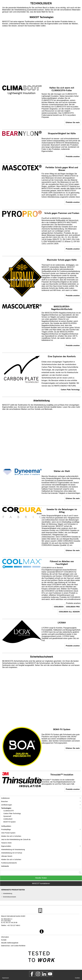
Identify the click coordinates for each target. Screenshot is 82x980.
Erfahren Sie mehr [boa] (73, 748)
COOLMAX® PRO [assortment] (73, 607)
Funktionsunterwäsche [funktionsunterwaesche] (9, 863)
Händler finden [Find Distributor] (41, 878)
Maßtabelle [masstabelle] (5, 866)
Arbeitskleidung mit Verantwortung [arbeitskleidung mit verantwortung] (13, 849)
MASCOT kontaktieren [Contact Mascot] (41, 883)
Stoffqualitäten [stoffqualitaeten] (6, 826)
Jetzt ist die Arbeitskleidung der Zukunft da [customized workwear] (16, 839)
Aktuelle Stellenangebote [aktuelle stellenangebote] (10, 943)
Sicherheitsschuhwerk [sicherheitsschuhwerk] (9, 897)
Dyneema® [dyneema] (7, 816)
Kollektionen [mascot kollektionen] (5, 798)
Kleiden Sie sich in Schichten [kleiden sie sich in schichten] (11, 836)
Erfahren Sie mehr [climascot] (73, 122)
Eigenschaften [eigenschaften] (6, 846)
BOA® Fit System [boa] (10, 822)
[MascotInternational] (50, 974)
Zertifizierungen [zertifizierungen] (7, 805)
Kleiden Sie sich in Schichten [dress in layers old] (11, 860)
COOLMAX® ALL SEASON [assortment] (69, 612)
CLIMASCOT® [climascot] (9, 811)
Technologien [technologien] (6, 808)
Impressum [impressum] (5, 978)
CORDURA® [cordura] (8, 819)
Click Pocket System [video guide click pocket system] (8, 833)
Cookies (77, 978)
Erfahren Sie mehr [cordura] (73, 550)
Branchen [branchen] (5, 801)
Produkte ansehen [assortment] (73, 156)
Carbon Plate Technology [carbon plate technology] (70, 389)
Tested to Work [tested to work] (6, 843)
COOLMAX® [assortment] (59, 607)
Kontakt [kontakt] (4, 940)
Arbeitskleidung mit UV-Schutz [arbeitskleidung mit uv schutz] (12, 853)
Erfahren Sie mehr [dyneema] (73, 498)
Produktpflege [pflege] (6, 829)
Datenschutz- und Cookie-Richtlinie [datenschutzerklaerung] (13, 946)
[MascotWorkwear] (32, 974)
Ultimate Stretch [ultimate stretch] (7, 856)
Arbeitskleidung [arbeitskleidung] (8, 894)
